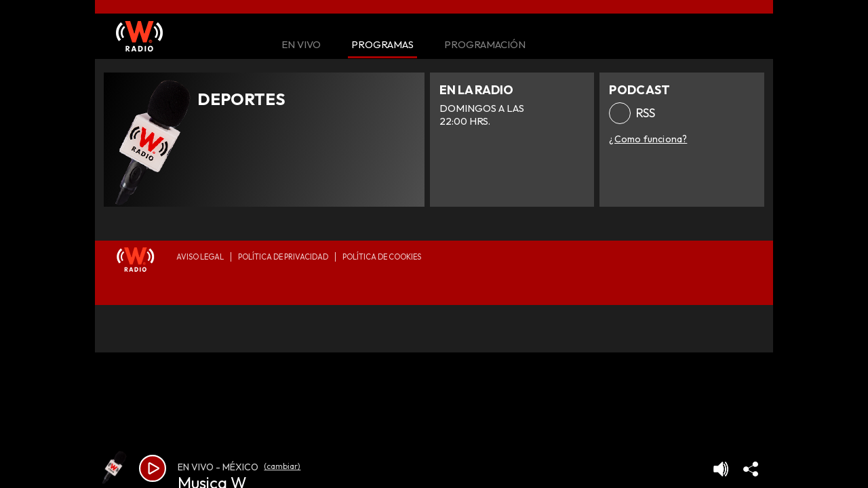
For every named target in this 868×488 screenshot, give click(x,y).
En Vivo (301, 45)
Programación (485, 45)
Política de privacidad (283, 257)
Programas (382, 45)
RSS (646, 113)
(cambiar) (282, 466)
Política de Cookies (382, 257)
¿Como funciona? (648, 139)
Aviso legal (200, 257)
